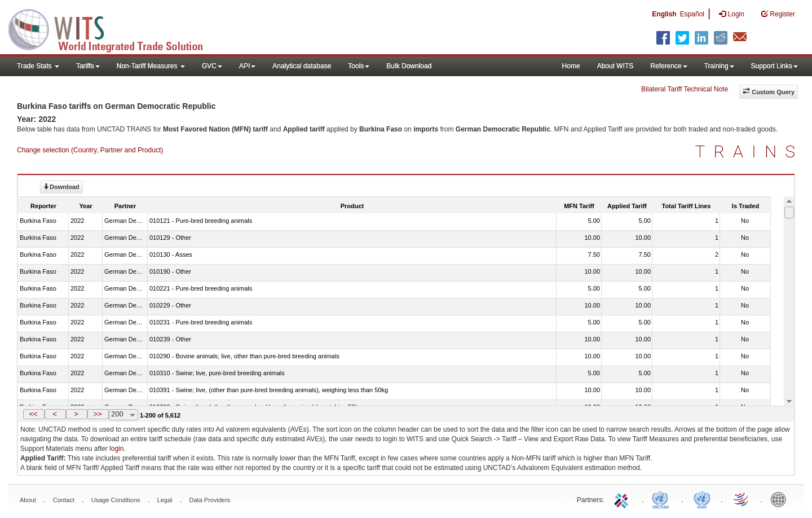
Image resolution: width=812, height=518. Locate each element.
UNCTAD (663, 499)
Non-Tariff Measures (151, 66)
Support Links (775, 66)
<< (33, 414)
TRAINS (749, 152)
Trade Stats (38, 66)
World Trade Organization (742, 499)
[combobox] (123, 415)
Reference (668, 66)
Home (571, 66)
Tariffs (88, 66)
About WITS (615, 66)
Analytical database (302, 66)
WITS (113, 28)
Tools (359, 66)
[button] (34, 414)
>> (97, 414)
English (664, 14)
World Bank (781, 499)
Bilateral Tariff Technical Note (685, 89)
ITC (623, 499)
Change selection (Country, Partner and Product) (90, 150)
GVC (212, 66)
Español (692, 14)
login (116, 449)
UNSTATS (702, 499)
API (247, 66)
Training (719, 66)
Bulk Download (409, 66)
